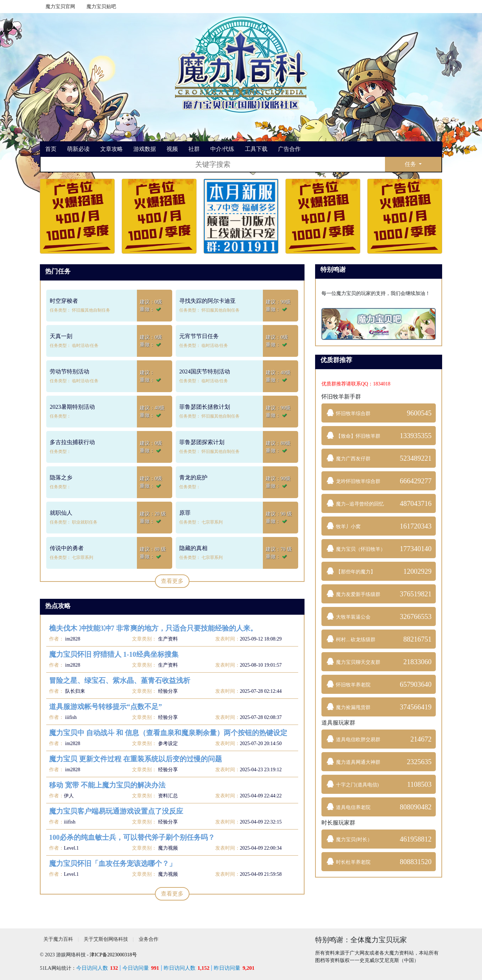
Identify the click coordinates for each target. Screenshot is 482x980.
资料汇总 (168, 796)
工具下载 (256, 149)
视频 (172, 149)
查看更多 (172, 581)
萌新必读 (78, 149)
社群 (194, 149)
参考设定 (168, 743)
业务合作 (149, 939)
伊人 (69, 796)
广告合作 (289, 149)
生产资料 (168, 639)
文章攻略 (112, 149)
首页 (51, 149)
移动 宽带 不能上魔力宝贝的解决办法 (107, 785)
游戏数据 (145, 149)
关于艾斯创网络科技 (106, 939)
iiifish (70, 717)
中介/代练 (222, 149)
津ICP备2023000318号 (113, 955)
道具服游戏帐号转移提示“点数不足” (106, 707)
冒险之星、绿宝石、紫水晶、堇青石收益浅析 (120, 680)
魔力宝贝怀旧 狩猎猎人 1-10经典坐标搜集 (114, 654)
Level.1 (71, 848)
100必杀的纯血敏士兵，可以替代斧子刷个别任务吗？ (132, 837)
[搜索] (213, 164)
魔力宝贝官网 (60, 7)
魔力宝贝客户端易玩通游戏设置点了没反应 (116, 811)
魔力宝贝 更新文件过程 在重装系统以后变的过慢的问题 (135, 759)
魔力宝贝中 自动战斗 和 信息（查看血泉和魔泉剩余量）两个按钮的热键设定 (168, 733)
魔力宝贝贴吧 (101, 7)
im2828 (72, 639)
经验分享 (168, 691)
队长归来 (74, 691)
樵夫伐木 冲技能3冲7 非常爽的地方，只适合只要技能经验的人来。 (153, 628)
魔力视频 (168, 848)
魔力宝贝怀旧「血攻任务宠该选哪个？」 (113, 863)
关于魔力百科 (58, 939)
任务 (411, 164)
